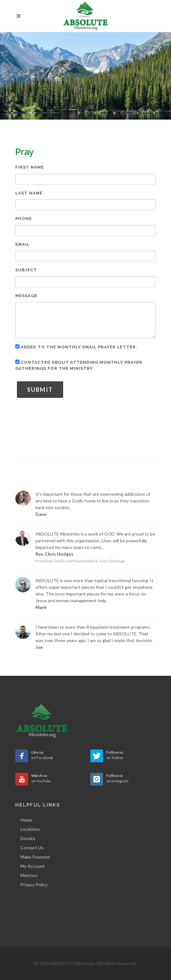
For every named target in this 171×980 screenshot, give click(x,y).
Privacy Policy (34, 885)
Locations (30, 829)
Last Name (29, 193)
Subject (26, 270)
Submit (40, 390)
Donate (28, 838)
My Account (33, 866)
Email (22, 244)
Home (26, 820)
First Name (30, 167)
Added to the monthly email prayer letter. (76, 347)
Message (26, 296)
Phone (24, 219)
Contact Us (32, 848)
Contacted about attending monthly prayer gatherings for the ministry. (79, 365)
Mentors (29, 875)
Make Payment (35, 857)
